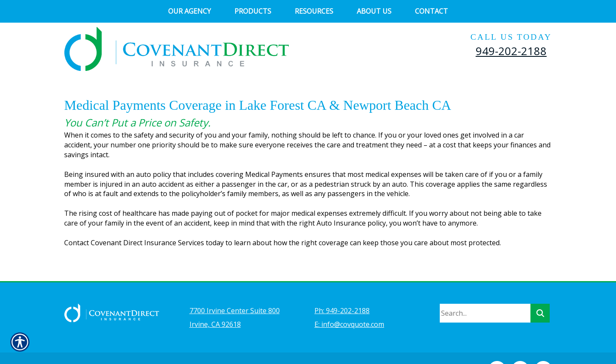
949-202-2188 (511, 51)
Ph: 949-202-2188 (342, 288)
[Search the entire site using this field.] (485, 291)
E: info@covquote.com (349, 302)
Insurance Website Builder (255, 345)
